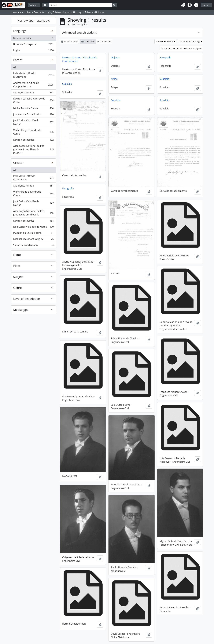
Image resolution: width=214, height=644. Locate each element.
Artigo (114, 79)
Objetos (115, 57)
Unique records (33, 39)
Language (20, 31)
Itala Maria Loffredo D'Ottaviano (33, 178)
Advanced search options (80, 32)
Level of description (27, 299)
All (15, 67)
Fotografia (165, 57)
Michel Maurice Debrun (33, 109)
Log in (205, 5)
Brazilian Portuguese (33, 45)
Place (17, 266)
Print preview (69, 42)
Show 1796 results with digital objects (182, 48)
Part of (18, 60)
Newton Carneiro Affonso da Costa (33, 100)
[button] (183, 5)
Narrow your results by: (34, 21)
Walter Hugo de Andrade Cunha (33, 132)
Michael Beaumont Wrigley (33, 240)
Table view (104, 42)
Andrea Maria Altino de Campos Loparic (33, 85)
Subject (18, 277)
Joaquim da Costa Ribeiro (33, 115)
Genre (17, 288)
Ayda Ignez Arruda (33, 93)
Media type (21, 310)
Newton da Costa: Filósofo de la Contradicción (80, 59)
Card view (88, 42)
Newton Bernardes (33, 140)
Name (17, 255)
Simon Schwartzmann (33, 246)
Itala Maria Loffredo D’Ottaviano (33, 75)
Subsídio (164, 79)
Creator (18, 163)
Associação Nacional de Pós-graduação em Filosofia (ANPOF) (33, 149)
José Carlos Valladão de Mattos (33, 122)
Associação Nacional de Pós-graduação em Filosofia (33, 213)
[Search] (81, 5)
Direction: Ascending (190, 42)
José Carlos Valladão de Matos (33, 227)
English (33, 51)
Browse (33, 5)
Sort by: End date (165, 42)
